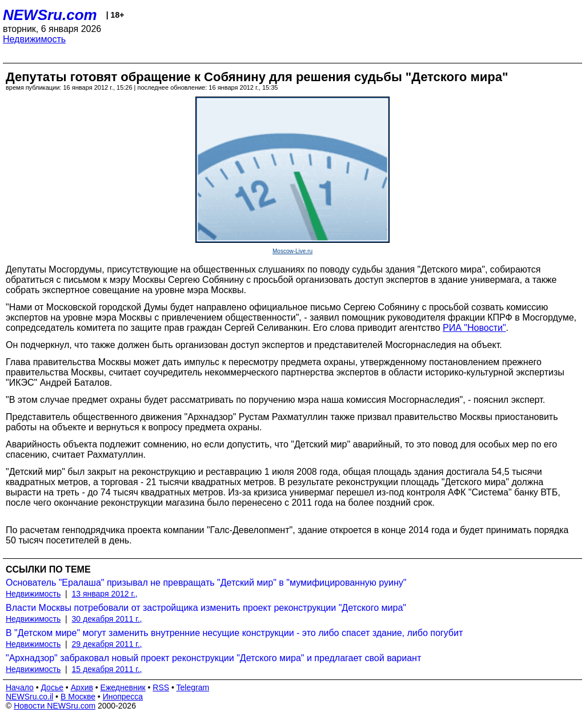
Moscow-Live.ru (292, 251)
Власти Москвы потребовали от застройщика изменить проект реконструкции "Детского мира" (206, 608)
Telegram (193, 687)
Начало (20, 687)
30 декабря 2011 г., (107, 619)
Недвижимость (34, 39)
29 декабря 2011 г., (107, 644)
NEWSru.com (50, 15)
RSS (161, 687)
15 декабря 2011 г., (107, 669)
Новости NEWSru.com (55, 706)
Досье (52, 687)
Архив (82, 687)
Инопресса (123, 697)
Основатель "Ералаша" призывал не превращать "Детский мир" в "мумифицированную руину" (206, 583)
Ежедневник (123, 687)
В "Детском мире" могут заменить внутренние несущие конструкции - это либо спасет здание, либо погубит (234, 633)
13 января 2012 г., (105, 594)
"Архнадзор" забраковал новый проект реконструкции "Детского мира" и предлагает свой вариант (213, 658)
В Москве (78, 697)
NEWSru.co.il (29, 697)
